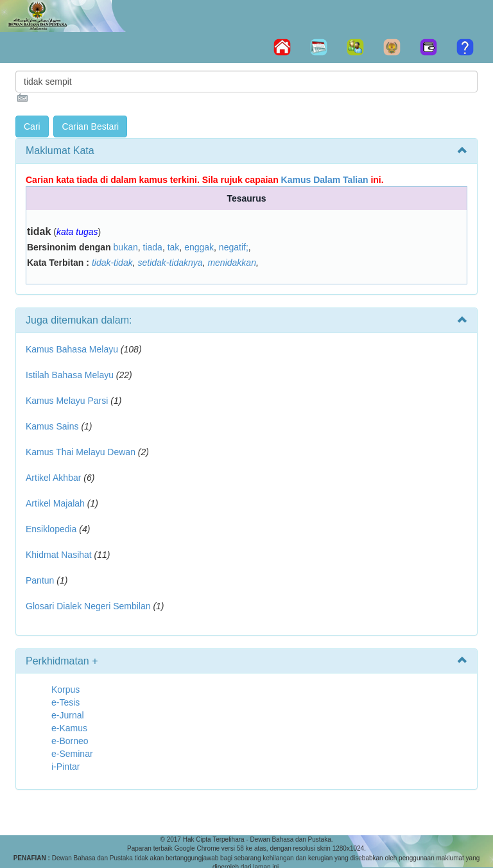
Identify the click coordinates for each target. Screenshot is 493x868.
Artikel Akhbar (53, 478)
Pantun (40, 580)
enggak (199, 247)
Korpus (65, 690)
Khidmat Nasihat (59, 555)
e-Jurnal (68, 715)
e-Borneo (70, 741)
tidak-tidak (112, 263)
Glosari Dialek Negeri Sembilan (88, 606)
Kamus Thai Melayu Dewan (81, 452)
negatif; (234, 247)
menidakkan (232, 263)
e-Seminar (72, 754)
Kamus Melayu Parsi (67, 401)
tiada (153, 247)
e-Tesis (65, 702)
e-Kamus (69, 728)
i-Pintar (65, 767)
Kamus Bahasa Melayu (73, 349)
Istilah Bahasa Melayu (70, 375)
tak (174, 247)
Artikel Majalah (55, 503)
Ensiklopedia (51, 529)
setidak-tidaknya (170, 263)
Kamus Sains (52, 426)
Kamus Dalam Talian (325, 180)
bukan (126, 247)
